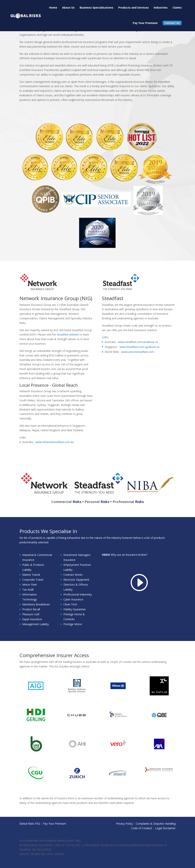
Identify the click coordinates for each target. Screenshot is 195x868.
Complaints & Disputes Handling (156, 824)
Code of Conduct (142, 828)
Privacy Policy (124, 824)
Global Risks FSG (30, 824)
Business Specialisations (96, 8)
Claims (177, 8)
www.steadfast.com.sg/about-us (140, 347)
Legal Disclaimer (165, 828)
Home (53, 8)
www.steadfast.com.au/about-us (138, 342)
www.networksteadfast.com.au (55, 442)
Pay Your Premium (145, 23)
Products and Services (133, 8)
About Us (68, 8)
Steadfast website (68, 334)
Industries (161, 8)
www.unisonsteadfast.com (138, 352)
